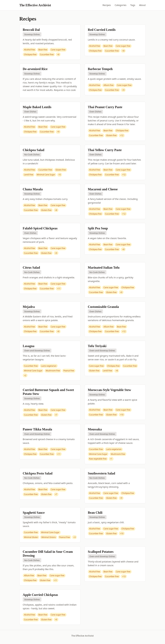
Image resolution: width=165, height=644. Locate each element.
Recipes (107, 5)
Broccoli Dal (31, 30)
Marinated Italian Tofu (104, 268)
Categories (121, 5)
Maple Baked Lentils (37, 107)
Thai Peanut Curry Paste (105, 107)
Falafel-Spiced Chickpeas (40, 228)
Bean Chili (95, 513)
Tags (133, 5)
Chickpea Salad (34, 150)
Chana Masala (33, 189)
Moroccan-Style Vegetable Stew (109, 390)
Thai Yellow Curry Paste (105, 150)
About (142, 5)
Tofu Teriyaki (97, 346)
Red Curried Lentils (102, 30)
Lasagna (29, 346)
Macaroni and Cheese (103, 189)
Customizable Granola (103, 307)
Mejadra (29, 307)
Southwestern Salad (101, 473)
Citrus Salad (31, 268)
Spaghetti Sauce (34, 513)
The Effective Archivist (35, 5)
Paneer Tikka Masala (37, 429)
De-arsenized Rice (35, 69)
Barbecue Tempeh (100, 69)
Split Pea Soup (98, 228)
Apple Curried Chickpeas (40, 595)
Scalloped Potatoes (101, 552)
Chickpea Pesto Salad (38, 473)
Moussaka (95, 429)
